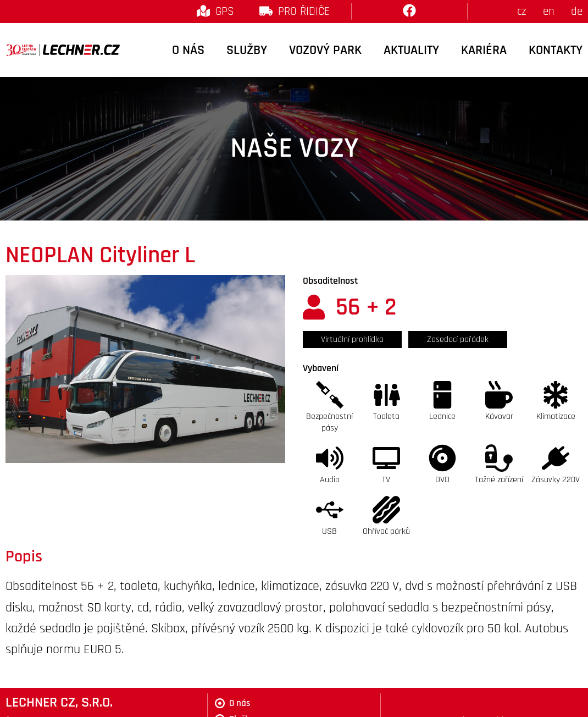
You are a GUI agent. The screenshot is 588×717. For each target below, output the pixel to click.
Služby (247, 50)
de (577, 12)
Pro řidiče (304, 12)
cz (522, 12)
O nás (188, 50)
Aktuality (411, 50)
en (549, 12)
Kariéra (484, 50)
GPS (225, 12)
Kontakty (556, 50)
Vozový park (325, 50)
